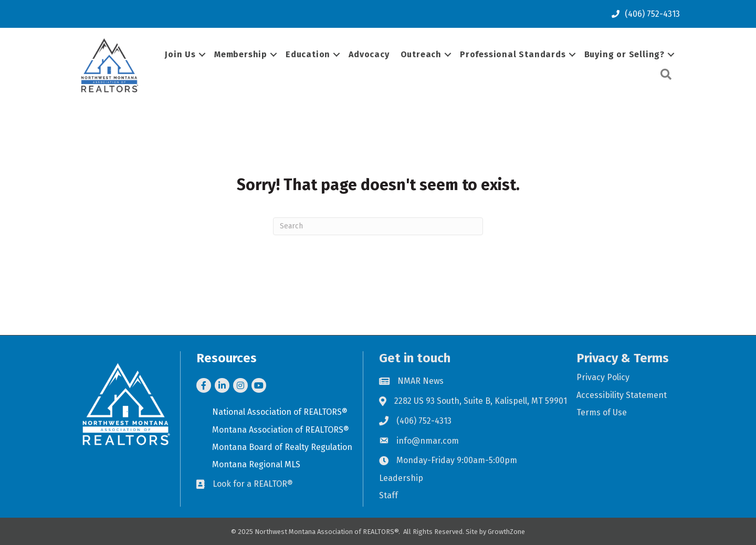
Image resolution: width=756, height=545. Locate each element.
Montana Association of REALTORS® (281, 430)
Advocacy (369, 54)
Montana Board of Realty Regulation (282, 447)
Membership (241, 54)
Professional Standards (513, 54)
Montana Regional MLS (256, 464)
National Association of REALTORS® (280, 412)
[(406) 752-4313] (643, 14)
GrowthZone (506, 532)
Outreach (421, 54)
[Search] (378, 226)
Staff (388, 495)
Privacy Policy (603, 377)
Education (308, 54)
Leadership (401, 478)
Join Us (180, 54)
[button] (666, 75)
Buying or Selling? (624, 54)
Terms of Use (602, 412)
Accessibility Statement (622, 395)
